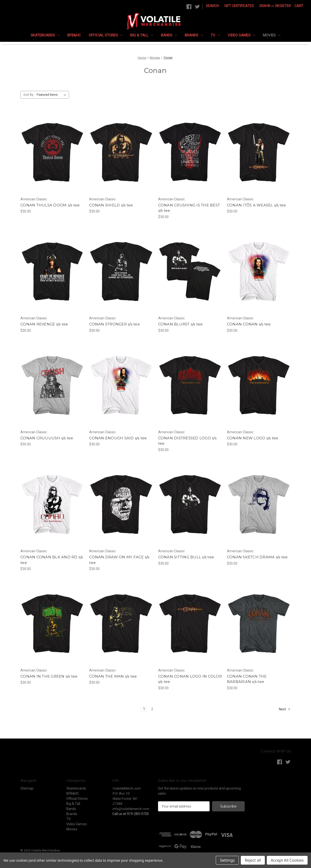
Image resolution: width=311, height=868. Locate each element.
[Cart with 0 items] (299, 6)
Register (283, 6)
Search (212, 6)
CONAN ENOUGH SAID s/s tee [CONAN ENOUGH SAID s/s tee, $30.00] (118, 438)
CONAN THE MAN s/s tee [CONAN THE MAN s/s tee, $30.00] (113, 676)
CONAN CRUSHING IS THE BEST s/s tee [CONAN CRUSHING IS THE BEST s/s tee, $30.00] (189, 208)
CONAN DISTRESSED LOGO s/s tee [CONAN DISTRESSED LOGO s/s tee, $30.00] (187, 441)
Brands (194, 35)
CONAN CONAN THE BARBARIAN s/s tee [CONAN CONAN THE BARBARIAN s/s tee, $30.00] (247, 679)
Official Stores (106, 35)
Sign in (265, 6)
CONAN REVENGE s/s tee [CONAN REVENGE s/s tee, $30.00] (44, 324)
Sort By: (29, 95)
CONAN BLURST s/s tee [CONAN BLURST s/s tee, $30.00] (181, 324)
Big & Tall (142, 35)
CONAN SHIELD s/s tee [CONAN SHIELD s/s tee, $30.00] (111, 205)
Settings (227, 860)
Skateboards (45, 35)
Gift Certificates (239, 6)
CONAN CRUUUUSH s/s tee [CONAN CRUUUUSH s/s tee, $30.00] (47, 438)
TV (215, 35)
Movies (272, 35)
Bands (169, 35)
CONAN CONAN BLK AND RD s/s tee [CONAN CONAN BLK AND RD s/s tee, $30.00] (52, 560)
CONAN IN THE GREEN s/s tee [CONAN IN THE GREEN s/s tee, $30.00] (49, 676)
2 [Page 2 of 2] (152, 709)
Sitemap (27, 788)
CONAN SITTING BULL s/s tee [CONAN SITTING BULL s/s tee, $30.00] (186, 557)
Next (285, 709)
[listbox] (52, 95)
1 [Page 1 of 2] (144, 709)
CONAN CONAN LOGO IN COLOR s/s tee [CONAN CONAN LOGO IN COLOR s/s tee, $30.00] (190, 679)
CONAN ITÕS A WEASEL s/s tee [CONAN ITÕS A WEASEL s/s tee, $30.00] (257, 205)
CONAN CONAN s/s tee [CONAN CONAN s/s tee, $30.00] (249, 324)
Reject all (253, 860)
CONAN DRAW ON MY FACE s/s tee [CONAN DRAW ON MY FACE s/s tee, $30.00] (119, 560)
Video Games (241, 35)
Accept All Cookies (287, 860)
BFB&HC (74, 35)
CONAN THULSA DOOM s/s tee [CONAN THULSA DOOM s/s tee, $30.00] (50, 205)
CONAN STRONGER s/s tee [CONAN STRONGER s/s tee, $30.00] (115, 324)
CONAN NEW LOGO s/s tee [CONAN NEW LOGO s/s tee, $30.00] (253, 438)
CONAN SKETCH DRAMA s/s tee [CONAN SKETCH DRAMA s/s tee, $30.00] (257, 557)
